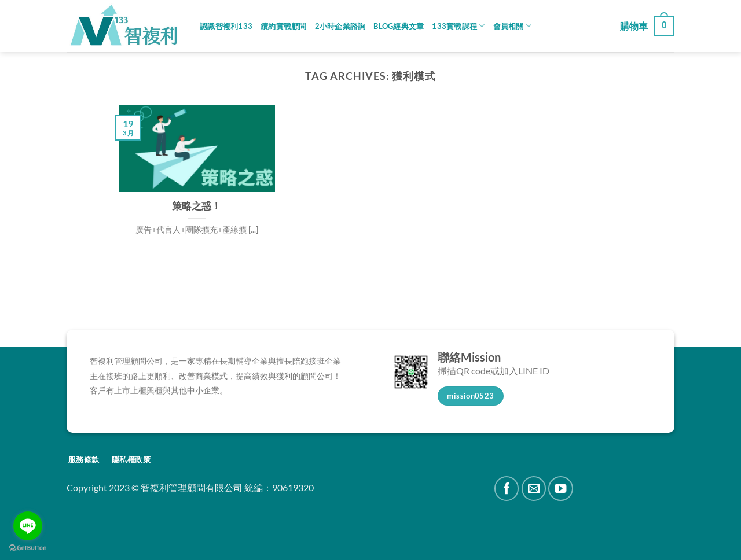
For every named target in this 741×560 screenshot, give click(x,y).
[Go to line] (28, 526)
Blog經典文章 (399, 26)
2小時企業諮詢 (340, 26)
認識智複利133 (226, 26)
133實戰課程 (458, 26)
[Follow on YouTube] (561, 489)
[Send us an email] (534, 489)
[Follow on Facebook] (507, 489)
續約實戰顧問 (284, 26)
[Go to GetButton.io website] (28, 548)
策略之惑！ (197, 206)
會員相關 (512, 26)
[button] (647, 26)
